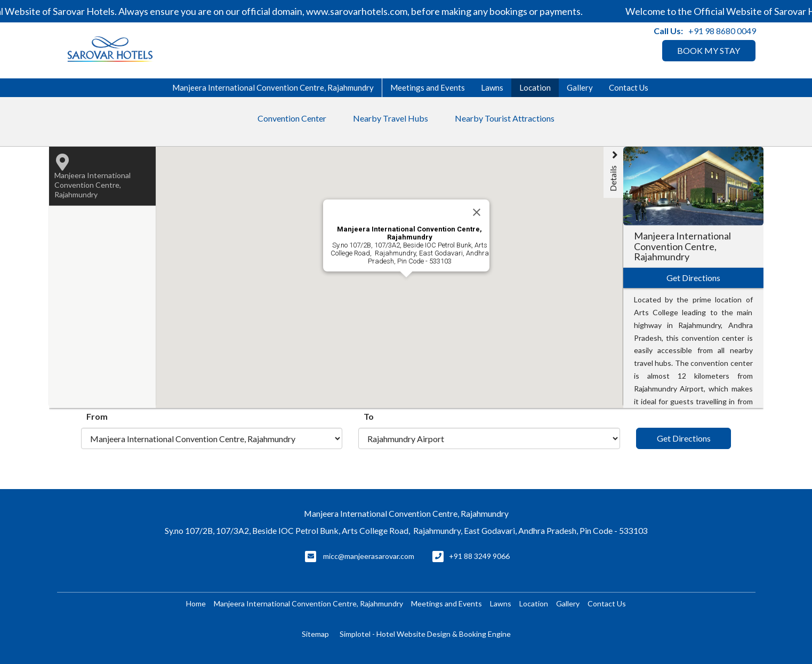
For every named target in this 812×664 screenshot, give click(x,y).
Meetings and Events (428, 87)
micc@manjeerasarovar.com (369, 556)
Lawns (492, 87)
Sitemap (315, 634)
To (369, 416)
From (97, 416)
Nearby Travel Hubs (391, 118)
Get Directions (684, 438)
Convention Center (292, 118)
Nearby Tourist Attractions (505, 118)
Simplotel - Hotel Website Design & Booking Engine (425, 634)
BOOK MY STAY (709, 50)
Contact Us (629, 87)
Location (535, 87)
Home (196, 603)
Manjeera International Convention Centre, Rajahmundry (273, 87)
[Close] (477, 212)
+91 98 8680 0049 (722, 31)
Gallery (580, 87)
